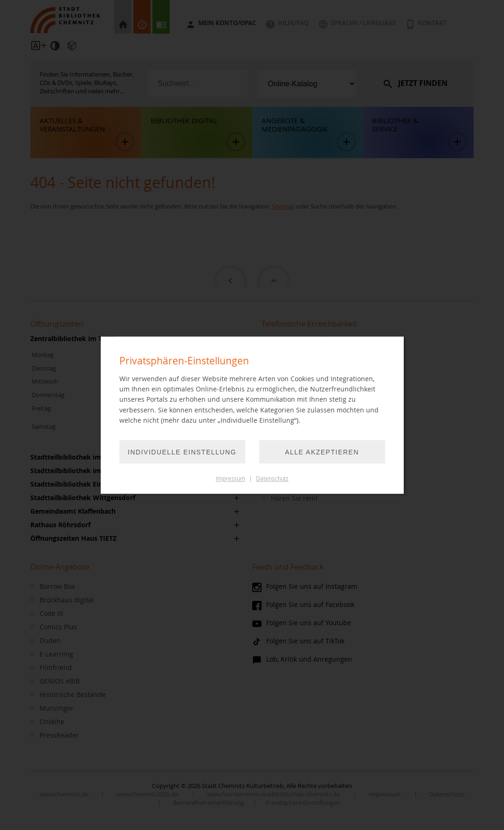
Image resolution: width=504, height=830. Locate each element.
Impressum (231, 478)
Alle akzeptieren (322, 452)
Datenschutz (272, 478)
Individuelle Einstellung (182, 452)
